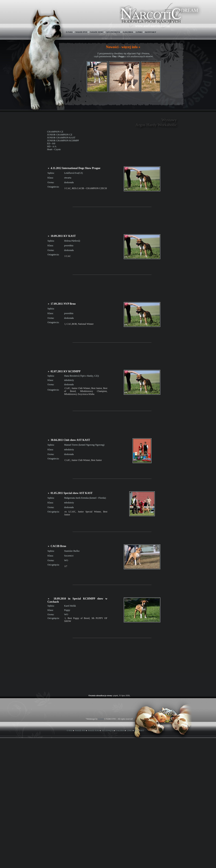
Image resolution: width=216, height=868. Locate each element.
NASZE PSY (81, 32)
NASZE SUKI (97, 32)
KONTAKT (151, 32)
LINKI (139, 32)
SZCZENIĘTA (113, 32)
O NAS (69, 32)
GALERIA (128, 32)
